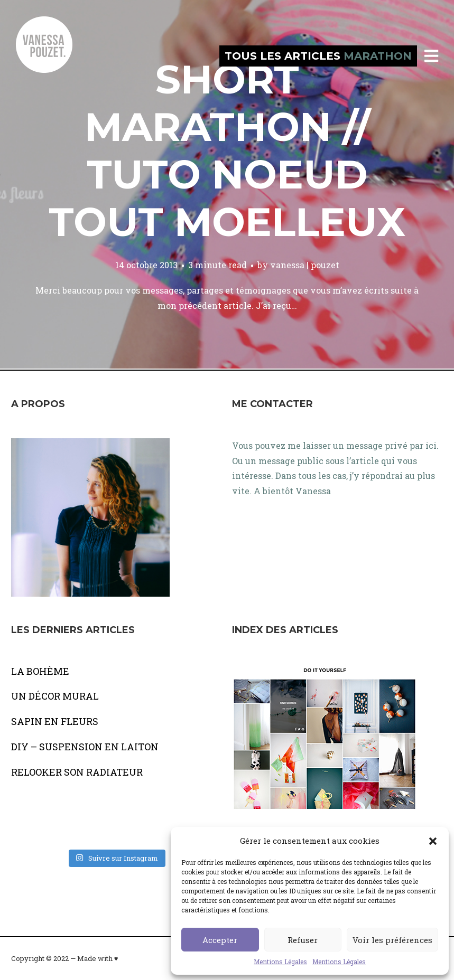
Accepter (220, 940)
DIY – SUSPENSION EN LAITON (85, 747)
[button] (433, 841)
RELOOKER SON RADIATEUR (77, 772)
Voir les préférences (392, 940)
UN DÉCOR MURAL (55, 696)
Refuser (303, 940)
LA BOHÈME (40, 671)
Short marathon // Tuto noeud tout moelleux (227, 150)
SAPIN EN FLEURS (55, 721)
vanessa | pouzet (305, 265)
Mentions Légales (280, 962)
